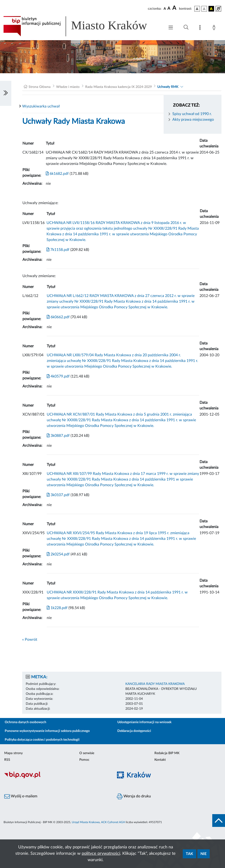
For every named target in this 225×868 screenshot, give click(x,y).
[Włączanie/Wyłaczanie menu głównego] (171, 28)
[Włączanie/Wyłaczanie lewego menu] (6, 93)
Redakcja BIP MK (167, 753)
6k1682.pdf (57, 174)
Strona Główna (40, 87)
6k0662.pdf (58, 317)
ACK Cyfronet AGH (113, 822)
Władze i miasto (68, 87)
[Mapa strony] (201, 28)
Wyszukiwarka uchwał (41, 106)
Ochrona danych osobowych (25, 722)
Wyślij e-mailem (21, 796)
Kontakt (160, 760)
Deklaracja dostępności (134, 731)
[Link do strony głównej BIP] (82, 26)
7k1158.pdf (58, 250)
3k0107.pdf (58, 495)
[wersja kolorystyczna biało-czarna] (204, 9)
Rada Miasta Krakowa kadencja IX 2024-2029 (119, 87)
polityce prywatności (101, 854)
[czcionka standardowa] (165, 9)
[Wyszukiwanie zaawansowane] (186, 27)
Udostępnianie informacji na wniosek (144, 722)
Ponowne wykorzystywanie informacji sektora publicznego (47, 731)
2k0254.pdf (58, 554)
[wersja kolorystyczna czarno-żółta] (211, 9)
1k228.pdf (57, 608)
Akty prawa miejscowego (193, 120)
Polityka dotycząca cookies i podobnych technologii (42, 740)
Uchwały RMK (168, 87)
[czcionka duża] (175, 8)
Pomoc (84, 760)
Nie (204, 854)
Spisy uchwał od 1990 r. (192, 114)
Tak (189, 854)
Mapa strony (13, 753)
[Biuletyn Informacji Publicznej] (56, 778)
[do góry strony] (219, 821)
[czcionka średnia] (169, 9)
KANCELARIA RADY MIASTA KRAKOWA (155, 684)
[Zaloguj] (215, 28)
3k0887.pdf (58, 436)
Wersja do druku (134, 796)
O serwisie (87, 753)
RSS (7, 760)
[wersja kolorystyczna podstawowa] (197, 9)
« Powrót (30, 640)
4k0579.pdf (58, 376)
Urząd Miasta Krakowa (86, 822)
